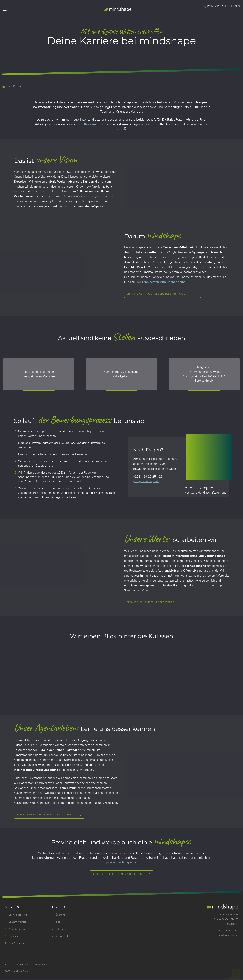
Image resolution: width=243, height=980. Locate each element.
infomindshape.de (228, 935)
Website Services (18, 929)
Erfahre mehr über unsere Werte (150, 602)
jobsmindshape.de (146, 481)
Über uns (60, 915)
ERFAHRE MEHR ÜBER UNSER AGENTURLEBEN (45, 815)
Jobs (58, 922)
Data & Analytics (17, 943)
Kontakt (7, 965)
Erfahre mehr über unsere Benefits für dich (158, 294)
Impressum (22, 965)
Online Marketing (18, 915)
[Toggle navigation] (13, 10)
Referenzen (61, 929)
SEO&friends (62, 936)
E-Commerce (15, 936)
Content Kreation (18, 922)
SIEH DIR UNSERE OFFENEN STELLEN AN (117, 874)
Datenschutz (40, 965)
